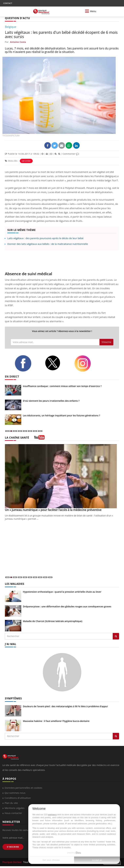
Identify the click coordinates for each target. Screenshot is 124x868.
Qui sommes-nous (15, 793)
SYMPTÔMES (13, 698)
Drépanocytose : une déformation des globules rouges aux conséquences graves (67, 606)
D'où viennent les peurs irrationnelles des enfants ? (51, 401)
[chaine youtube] (39, 438)
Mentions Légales (15, 808)
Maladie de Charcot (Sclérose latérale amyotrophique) (53, 621)
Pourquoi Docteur (12, 862)
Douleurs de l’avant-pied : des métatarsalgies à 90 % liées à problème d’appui (65, 706)
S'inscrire (106, 342)
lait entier (26, 161)
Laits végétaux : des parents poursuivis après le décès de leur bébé (45, 238)
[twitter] (57, 363)
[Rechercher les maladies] (116, 636)
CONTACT (8, 3)
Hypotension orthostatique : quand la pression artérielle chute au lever (62, 592)
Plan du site (11, 803)
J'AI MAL (11, 644)
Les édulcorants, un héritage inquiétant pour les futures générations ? (61, 415)
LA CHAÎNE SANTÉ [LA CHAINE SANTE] (17, 438)
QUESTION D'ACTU (17, 18)
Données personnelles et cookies (23, 788)
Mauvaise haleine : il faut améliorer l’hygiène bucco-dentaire (56, 721)
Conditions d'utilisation (18, 798)
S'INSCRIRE (13, 847)
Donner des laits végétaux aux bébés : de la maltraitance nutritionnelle (48, 244)
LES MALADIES (15, 584)
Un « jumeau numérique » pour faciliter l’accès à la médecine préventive (53, 510)
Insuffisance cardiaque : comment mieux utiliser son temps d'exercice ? (62, 386)
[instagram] (87, 363)
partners (52, 815)
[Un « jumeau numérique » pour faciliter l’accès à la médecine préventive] (62, 476)
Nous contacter (13, 813)
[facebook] (27, 363)
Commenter (71, 154)
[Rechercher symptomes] (116, 736)
